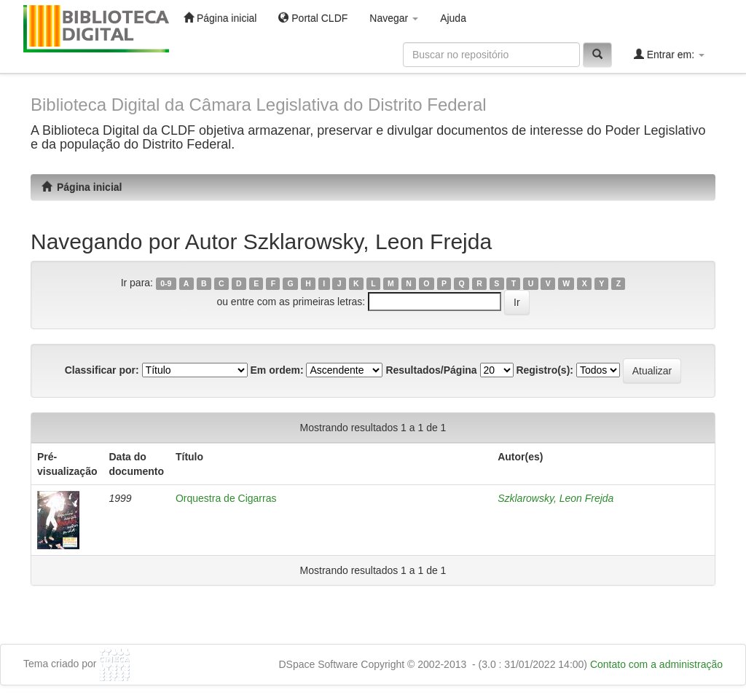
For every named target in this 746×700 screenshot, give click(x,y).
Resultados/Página (431, 370)
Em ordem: (276, 370)
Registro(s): (545, 370)
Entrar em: (669, 54)
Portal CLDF (313, 18)
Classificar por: (102, 370)
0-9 (166, 283)
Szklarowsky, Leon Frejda (555, 498)
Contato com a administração (656, 664)
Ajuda (453, 18)
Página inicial (220, 18)
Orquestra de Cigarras (226, 498)
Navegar (394, 18)
